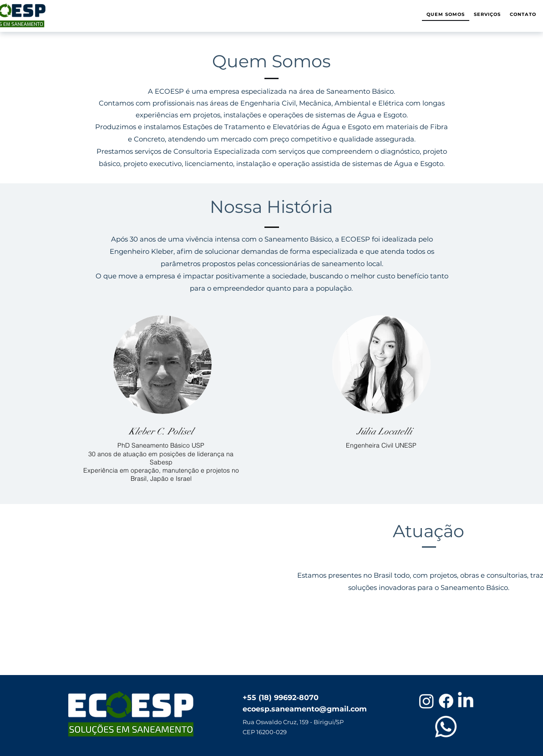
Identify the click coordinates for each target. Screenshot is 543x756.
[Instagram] (426, 701)
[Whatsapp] (446, 727)
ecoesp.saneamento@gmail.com (305, 709)
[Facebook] (446, 701)
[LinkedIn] (466, 701)
